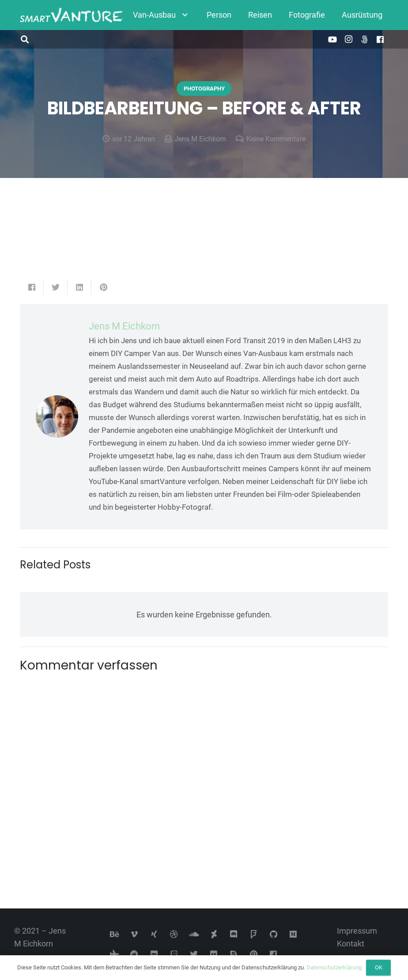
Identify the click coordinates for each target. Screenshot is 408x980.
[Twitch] (174, 954)
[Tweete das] (56, 287)
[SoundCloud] (194, 934)
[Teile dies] (32, 287)
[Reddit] (134, 954)
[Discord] (234, 934)
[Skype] (234, 954)
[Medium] (293, 934)
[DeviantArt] (214, 934)
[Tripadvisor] (115, 954)
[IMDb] (154, 954)
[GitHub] (274, 934)
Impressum (357, 931)
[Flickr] (214, 954)
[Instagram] (348, 39)
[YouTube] (332, 39)
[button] (25, 39)
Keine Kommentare (276, 139)
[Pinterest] (254, 954)
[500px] (364, 39)
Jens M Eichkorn (200, 139)
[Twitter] (194, 954)
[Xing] (154, 934)
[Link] (71, 15)
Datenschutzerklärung (334, 967)
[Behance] (115, 934)
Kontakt (351, 944)
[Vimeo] (134, 934)
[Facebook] (380, 39)
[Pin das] (103, 287)
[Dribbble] (174, 934)
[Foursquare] (254, 934)
